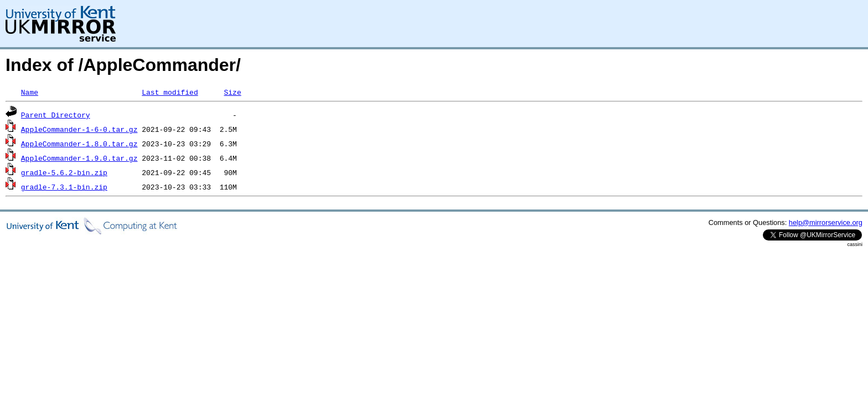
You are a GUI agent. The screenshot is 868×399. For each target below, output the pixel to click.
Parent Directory (56, 115)
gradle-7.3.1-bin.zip (64, 187)
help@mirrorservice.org (826, 222)
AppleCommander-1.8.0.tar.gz (79, 144)
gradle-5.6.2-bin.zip (64, 172)
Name (30, 92)
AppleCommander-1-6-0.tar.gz (79, 129)
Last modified (170, 92)
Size (232, 92)
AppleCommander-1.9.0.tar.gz (79, 158)
